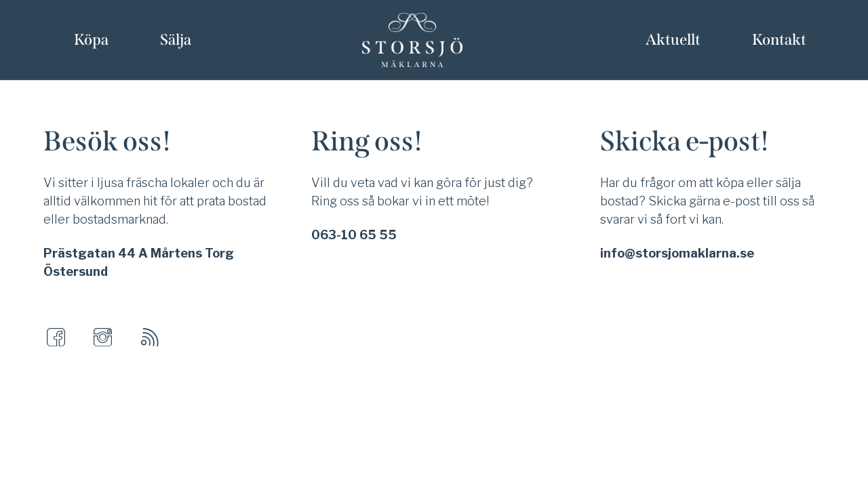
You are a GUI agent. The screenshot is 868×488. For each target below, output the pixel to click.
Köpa (91, 40)
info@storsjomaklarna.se (677, 253)
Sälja (176, 40)
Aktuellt (673, 40)
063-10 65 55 (354, 235)
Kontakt (779, 40)
